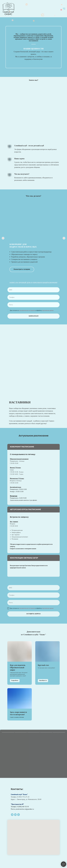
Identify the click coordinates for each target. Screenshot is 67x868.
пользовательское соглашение (27, 310)
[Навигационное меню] (64, 9)
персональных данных (48, 310)
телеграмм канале (30, 549)
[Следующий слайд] (64, 238)
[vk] (15, 815)
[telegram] (12, 815)
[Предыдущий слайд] (3, 238)
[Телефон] (18, 815)
